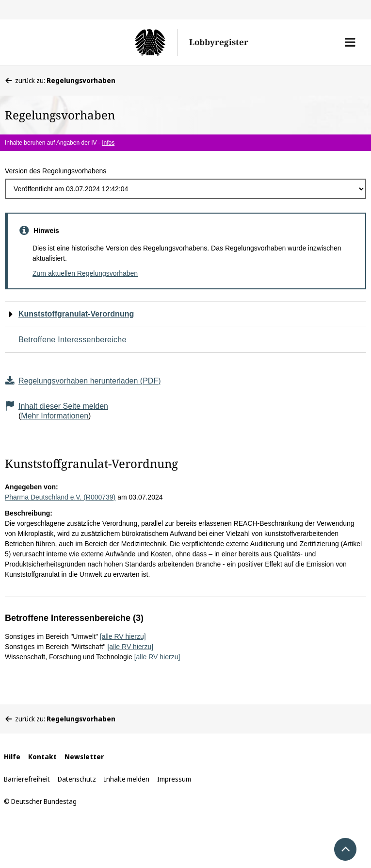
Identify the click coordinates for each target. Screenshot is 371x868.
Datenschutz (77, 779)
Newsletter (84, 757)
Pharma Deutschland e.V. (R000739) (60, 497)
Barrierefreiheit (27, 779)
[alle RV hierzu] (123, 636)
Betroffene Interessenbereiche (73, 340)
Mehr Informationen (55, 416)
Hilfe (12, 757)
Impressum (174, 779)
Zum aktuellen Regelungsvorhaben (85, 273)
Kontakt (42, 757)
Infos (108, 143)
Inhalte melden (127, 779)
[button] (350, 42)
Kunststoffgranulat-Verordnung (76, 314)
